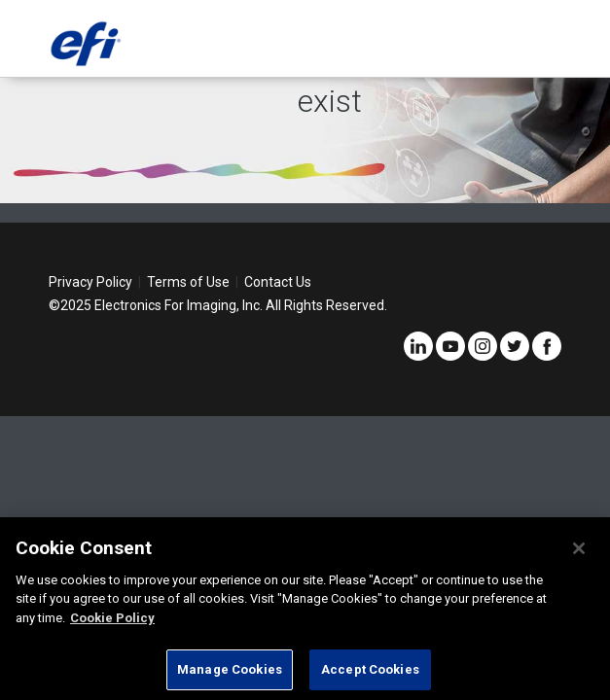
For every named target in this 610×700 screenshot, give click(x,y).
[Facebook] (547, 356)
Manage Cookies (230, 669)
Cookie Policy (112, 618)
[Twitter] (515, 356)
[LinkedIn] (418, 356)
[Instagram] (483, 356)
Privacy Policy (90, 282)
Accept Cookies (370, 669)
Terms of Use (188, 282)
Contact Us (278, 282)
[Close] (579, 548)
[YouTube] (450, 356)
